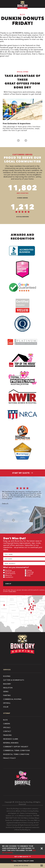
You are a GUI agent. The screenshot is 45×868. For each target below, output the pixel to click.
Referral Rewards (11, 743)
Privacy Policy (12, 591)
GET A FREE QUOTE (22, 857)
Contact (7, 731)
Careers (7, 724)
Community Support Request (16, 747)
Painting (30, 572)
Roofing (8, 570)
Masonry (9, 575)
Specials (7, 727)
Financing (7, 735)
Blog (5, 720)
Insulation (9, 577)
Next (26, 140)
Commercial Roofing (12, 699)
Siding (29, 570)
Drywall (30, 574)
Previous (18, 140)
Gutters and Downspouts (10, 573)
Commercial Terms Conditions (17, 750)
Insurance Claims (11, 739)
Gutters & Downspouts (14, 680)
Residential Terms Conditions (16, 754)
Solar (29, 576)
